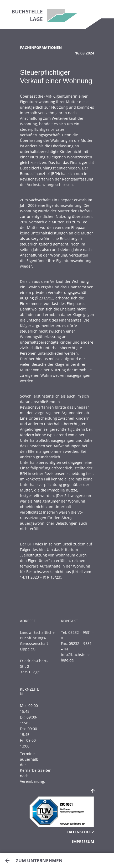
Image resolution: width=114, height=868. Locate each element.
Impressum (83, 842)
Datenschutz (81, 832)
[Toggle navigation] (103, 9)
